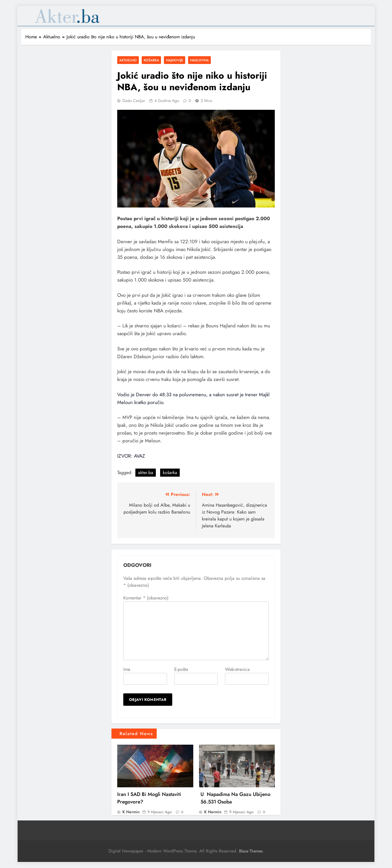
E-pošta (181, 669)
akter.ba (146, 472)
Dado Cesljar (134, 101)
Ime (127, 669)
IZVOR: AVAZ (131, 456)
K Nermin (131, 812)
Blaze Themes (251, 851)
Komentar (146, 598)
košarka (170, 472)
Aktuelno (128, 60)
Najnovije (175, 60)
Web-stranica (237, 669)
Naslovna (199, 60)
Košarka (151, 60)
